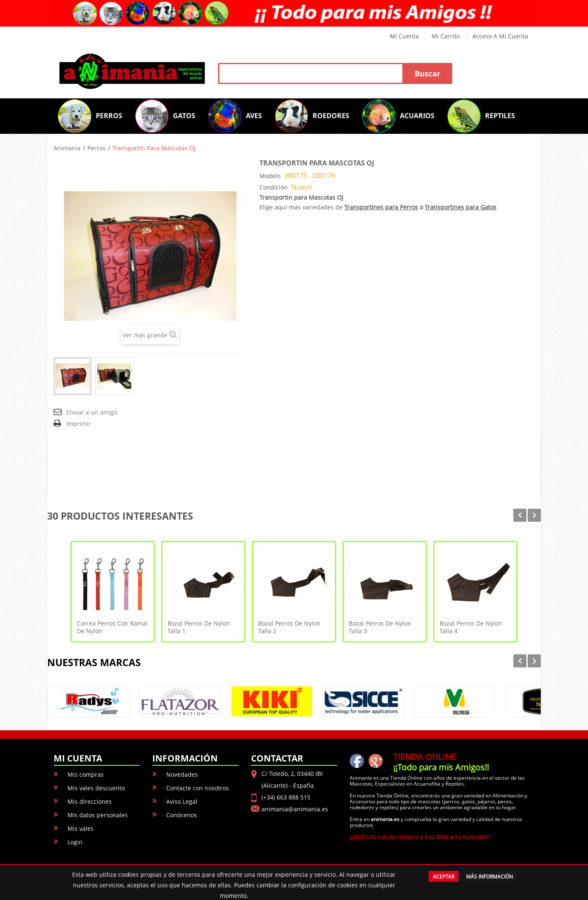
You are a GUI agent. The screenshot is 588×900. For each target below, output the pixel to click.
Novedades (182, 774)
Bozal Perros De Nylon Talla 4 (471, 627)
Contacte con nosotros (198, 788)
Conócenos (182, 815)
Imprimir (79, 424)
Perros (96, 148)
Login (75, 842)
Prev (520, 515)
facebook (357, 761)
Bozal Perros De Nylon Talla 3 (380, 627)
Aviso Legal (182, 801)
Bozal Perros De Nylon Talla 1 (199, 627)
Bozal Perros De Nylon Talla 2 (289, 627)
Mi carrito (446, 36)
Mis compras (86, 774)
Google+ (375, 761)
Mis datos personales (98, 815)
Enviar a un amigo (92, 412)
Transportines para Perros (381, 207)
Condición (274, 187)
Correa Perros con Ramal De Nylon (112, 627)
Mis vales (81, 828)
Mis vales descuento (96, 788)
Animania (67, 148)
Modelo (270, 176)
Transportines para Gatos (461, 207)
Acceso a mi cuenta (500, 36)
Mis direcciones (90, 801)
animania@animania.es (295, 809)
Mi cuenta (404, 36)
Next (534, 515)
